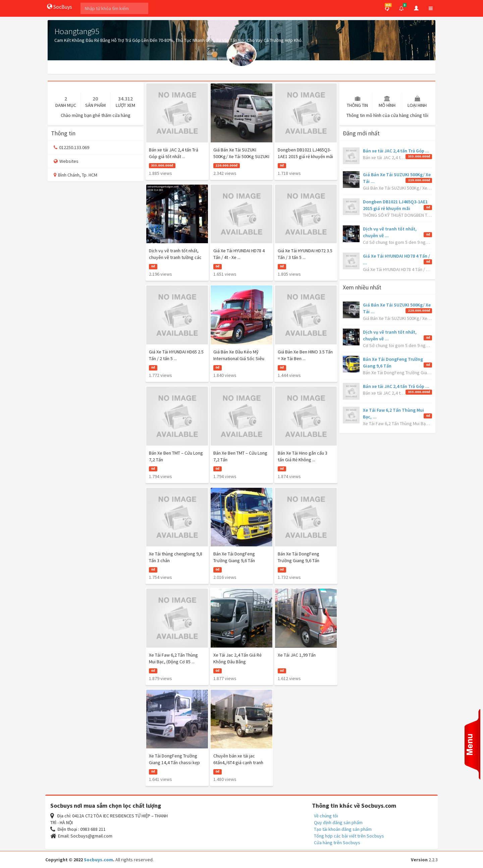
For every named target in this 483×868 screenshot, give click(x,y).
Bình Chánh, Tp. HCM (75, 175)
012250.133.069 (71, 147)
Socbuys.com (98, 860)
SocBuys (60, 7)
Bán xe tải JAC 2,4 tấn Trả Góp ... (396, 151)
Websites (66, 161)
